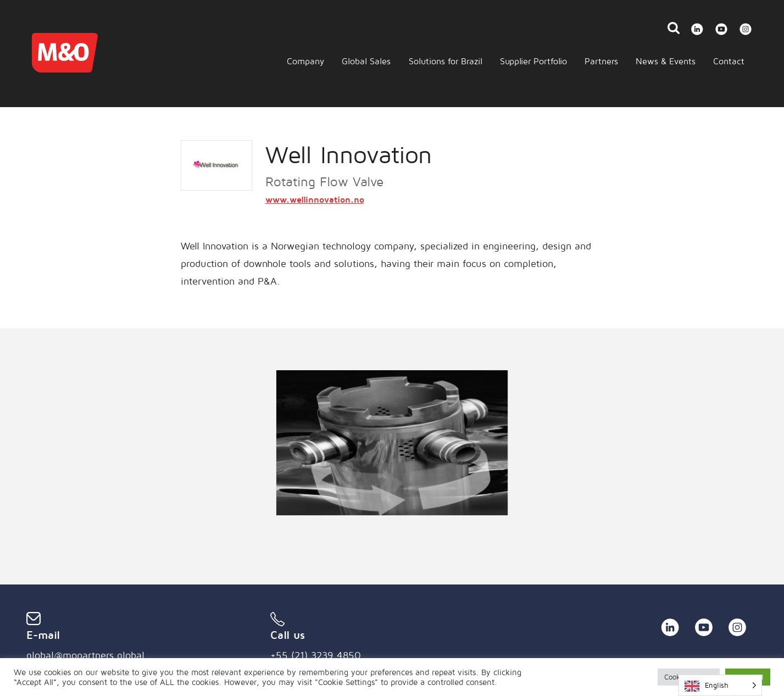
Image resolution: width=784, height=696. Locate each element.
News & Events (666, 61)
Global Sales (366, 61)
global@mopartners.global (85, 655)
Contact (729, 61)
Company (305, 61)
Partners (601, 61)
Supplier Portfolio (533, 61)
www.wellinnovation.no (315, 199)
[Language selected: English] (720, 685)
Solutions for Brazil (446, 61)
